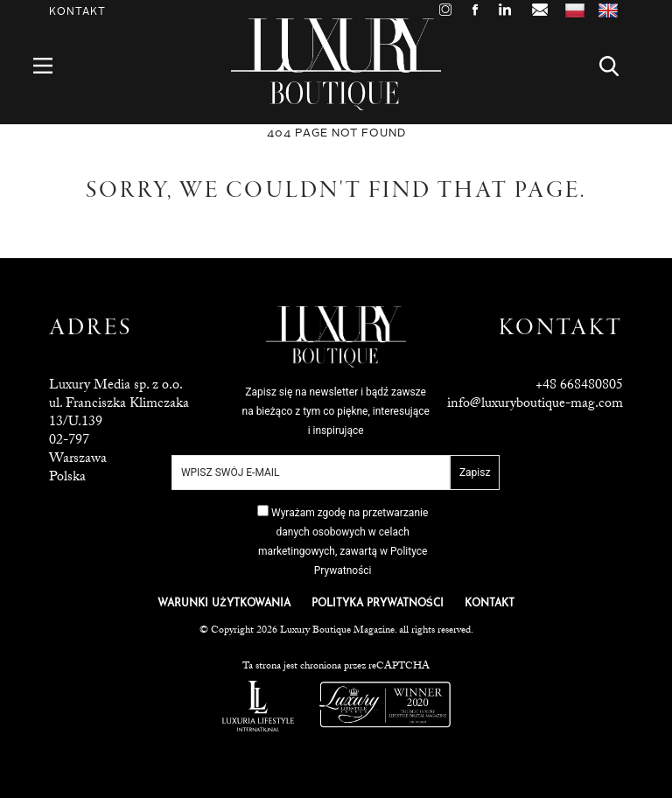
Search (619, 66)
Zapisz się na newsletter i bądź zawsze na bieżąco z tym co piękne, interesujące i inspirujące (336, 411)
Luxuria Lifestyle (258, 706)
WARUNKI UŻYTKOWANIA (224, 604)
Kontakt (77, 12)
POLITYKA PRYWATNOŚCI (378, 604)
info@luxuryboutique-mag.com (535, 405)
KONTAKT (490, 604)
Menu (53, 66)
